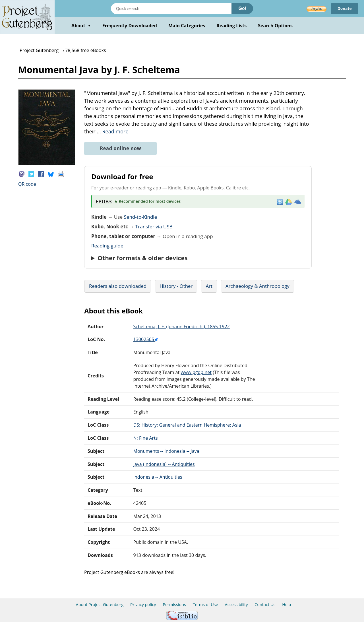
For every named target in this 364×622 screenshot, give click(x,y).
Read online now (120, 148)
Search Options (275, 26)
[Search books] (171, 9)
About (81, 26)
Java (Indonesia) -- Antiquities (164, 464)
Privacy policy (143, 605)
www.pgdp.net (196, 372)
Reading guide (107, 246)
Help (287, 605)
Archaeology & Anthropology (258, 286)
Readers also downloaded (118, 286)
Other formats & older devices (142, 258)
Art (209, 286)
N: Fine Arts (146, 438)
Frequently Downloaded (130, 26)
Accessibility (236, 605)
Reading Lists (232, 26)
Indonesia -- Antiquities (158, 477)
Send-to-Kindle (140, 217)
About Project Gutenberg (100, 605)
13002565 (146, 339)
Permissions (174, 605)
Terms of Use (205, 605)
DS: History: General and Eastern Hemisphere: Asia (187, 425)
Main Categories (187, 26)
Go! (242, 8)
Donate (344, 8)
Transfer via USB (154, 227)
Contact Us (265, 605)
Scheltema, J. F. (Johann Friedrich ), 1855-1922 (182, 327)
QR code (27, 184)
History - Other (176, 286)
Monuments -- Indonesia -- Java (166, 451)
